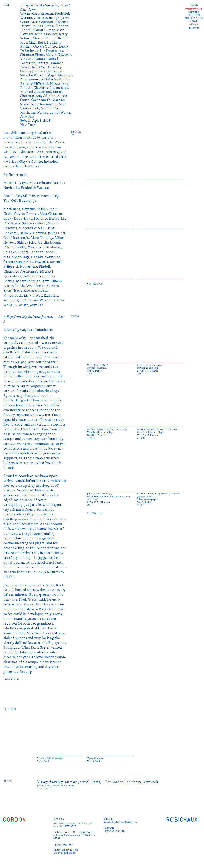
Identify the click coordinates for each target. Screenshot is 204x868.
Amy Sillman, (46, 96)
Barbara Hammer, (50, 63)
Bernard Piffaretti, (35, 84)
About (194, 24)
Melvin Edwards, (59, 55)
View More (94, 284)
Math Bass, (38, 42)
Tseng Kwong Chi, (45, 104)
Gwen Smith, (42, 100)
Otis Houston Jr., (47, 18)
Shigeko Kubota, (34, 75)
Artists (194, 12)
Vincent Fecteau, (34, 59)
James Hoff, (30, 67)
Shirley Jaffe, (31, 71)
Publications (194, 18)
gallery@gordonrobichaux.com (120, 822)
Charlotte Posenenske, (51, 88)
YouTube (121, 831)
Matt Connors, (43, 22)
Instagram (109, 831)
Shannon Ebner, (33, 55)
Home (194, 5)
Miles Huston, (44, 26)
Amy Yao (27, 117)
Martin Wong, (44, 38)
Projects (194, 15)
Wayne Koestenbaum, (37, 14)
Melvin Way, (50, 108)
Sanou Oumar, (45, 30)
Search (194, 28)
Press (194, 21)
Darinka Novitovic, (55, 79)
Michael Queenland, (37, 92)
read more (11, 679)
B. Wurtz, (64, 112)
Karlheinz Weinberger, (38, 112)
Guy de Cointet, (46, 47)
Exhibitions (194, 9)
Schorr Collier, (47, 34)
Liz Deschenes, (52, 51)
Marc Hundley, (51, 67)
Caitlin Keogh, (53, 71)
